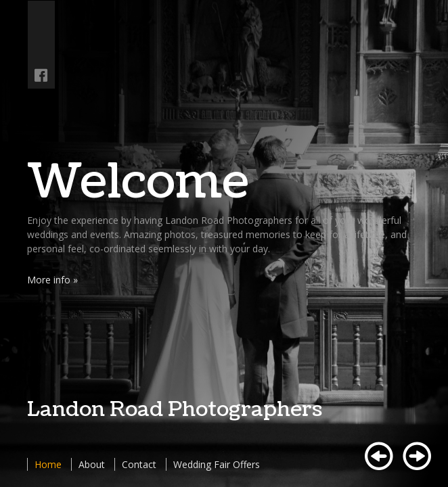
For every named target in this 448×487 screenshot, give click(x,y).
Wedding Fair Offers (217, 464)
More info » (52, 280)
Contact (139, 464)
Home (48, 464)
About (92, 464)
